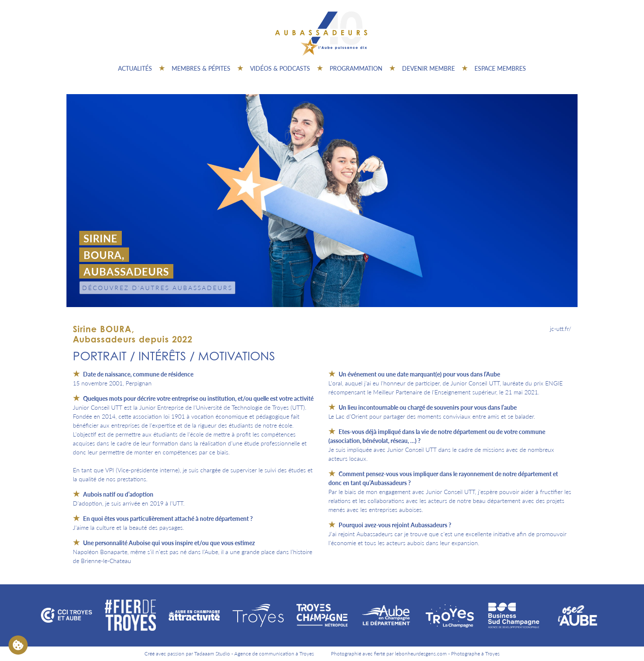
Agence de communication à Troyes (274, 654)
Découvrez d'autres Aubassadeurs (157, 287)
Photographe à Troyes (475, 654)
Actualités (135, 68)
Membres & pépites (201, 68)
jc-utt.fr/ (561, 328)
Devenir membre (428, 68)
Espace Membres (500, 68)
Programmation (356, 68)
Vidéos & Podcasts (280, 68)
